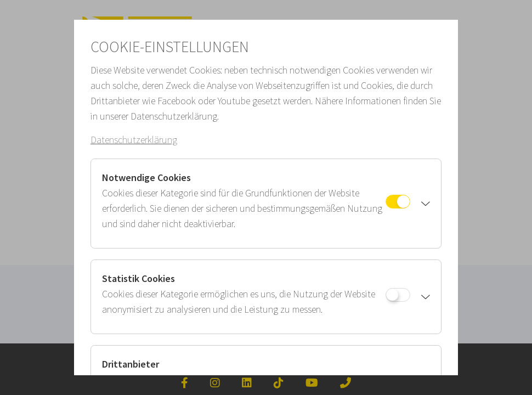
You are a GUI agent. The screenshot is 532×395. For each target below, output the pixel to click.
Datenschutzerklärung (134, 140)
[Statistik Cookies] (398, 295)
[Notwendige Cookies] (398, 202)
